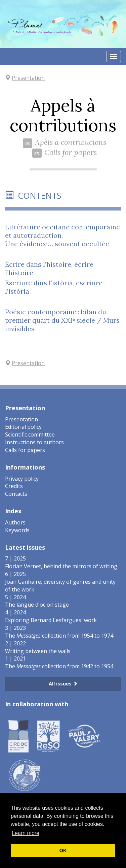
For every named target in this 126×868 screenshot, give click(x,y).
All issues (63, 684)
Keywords (17, 530)
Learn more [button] (26, 833)
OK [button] (63, 850)
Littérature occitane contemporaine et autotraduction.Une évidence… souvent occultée (62, 235)
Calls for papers (25, 450)
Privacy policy (22, 479)
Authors (15, 522)
